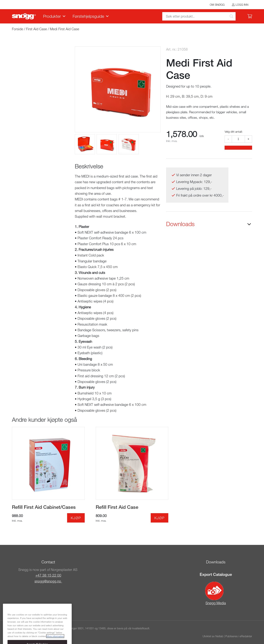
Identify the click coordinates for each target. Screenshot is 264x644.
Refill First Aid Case (117, 507)
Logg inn (242, 5)
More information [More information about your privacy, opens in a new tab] (55, 640)
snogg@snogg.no (48, 581)
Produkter (52, 16)
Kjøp (76, 518)
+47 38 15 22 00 (48, 575)
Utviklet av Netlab (213, 636)
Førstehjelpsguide (88, 16)
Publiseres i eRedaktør (239, 636)
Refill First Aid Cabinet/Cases (44, 507)
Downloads (180, 224)
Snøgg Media (216, 593)
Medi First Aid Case (65, 29)
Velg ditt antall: (234, 132)
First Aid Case (36, 29)
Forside (18, 29)
